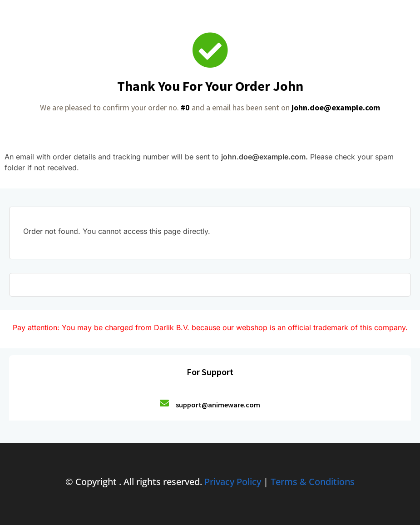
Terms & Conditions (313, 482)
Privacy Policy (233, 482)
